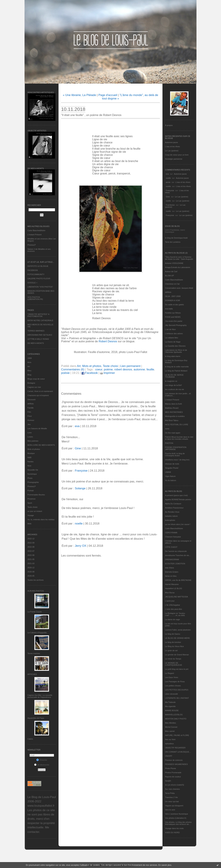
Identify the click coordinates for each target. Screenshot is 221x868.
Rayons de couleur (173, 777)
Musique (31, 453)
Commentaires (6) (73, 369)
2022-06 (31, 555)
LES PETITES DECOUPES (177, 690)
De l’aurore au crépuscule (176, 551)
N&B (29, 457)
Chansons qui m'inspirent (38, 395)
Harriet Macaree (172, 584)
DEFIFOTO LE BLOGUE (38, 266)
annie (168, 182)
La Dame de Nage (173, 342)
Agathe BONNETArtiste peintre (178, 499)
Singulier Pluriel (172, 468)
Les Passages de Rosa (175, 682)
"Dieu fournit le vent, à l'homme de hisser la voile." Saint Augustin (179, 258)
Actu (29, 362)
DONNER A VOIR (173, 300)
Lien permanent (130, 366)
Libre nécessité (171, 694)
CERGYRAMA (171, 533)
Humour (31, 420)
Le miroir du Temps (173, 659)
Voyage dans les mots (174, 828)
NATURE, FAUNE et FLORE (177, 735)
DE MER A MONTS (36, 343)
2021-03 (31, 563)
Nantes (30, 462)
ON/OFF (169, 756)
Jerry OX (80, 546)
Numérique (32, 474)
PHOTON (169, 443)
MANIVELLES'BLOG (174, 715)
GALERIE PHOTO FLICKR (39, 279)
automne (139, 369)
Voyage (31, 515)
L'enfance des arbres (174, 334)
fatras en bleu (171, 576)
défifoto (31, 404)
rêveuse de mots (172, 464)
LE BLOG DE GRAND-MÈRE (177, 638)
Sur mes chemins (172, 789)
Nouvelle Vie (33, 470)
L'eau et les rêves (172, 147)
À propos (169, 125)
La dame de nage (172, 619)
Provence (31, 499)
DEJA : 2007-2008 (173, 296)
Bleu (29, 371)
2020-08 (31, 572)
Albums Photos (36, 591)
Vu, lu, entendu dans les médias (41, 519)
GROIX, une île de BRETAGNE (178, 580)
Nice (29, 466)
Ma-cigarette (170, 706)
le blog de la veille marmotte (177, 367)
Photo (30, 478)
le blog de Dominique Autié (176, 238)
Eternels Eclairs (172, 572)
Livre (30, 433)
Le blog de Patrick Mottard (176, 371)
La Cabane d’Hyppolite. (37, 633)
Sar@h (168, 781)
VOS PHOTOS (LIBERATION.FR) (35, 298)
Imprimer (108, 373)
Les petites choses (173, 686)
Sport (30, 503)
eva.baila (169, 309)
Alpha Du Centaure (173, 504)
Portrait (30, 491)
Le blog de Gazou (173, 634)
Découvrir (32, 400)
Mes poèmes (33, 441)
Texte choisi (32, 507)
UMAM (168, 472)
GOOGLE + (32, 283)
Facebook (90, 373)
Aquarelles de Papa (36, 718)
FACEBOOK (33, 270)
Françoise (170, 190)
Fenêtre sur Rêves (173, 313)
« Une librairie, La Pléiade (79, 95)
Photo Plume (170, 768)
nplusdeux (169, 744)
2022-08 (31, 547)
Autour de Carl (171, 271)
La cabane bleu (172, 338)
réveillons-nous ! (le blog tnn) (177, 460)
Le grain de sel (171, 650)
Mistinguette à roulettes (175, 416)
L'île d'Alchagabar (173, 605)
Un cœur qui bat (172, 801)
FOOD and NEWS (173, 317)
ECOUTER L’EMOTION (175, 564)
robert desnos (123, 369)
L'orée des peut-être (174, 609)
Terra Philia (170, 793)
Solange (80, 488)
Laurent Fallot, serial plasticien (178, 630)
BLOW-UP (169, 276)
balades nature (171, 516)
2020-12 (31, 568)
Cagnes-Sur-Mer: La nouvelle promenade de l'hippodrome (40, 696)
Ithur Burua (170, 593)
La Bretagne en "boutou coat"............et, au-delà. (175, 614)
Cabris (30, 739)
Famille (30, 408)
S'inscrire (42, 760)
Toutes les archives (36, 580)
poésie (65, 373)
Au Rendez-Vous (172, 512)
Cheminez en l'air (172, 284)
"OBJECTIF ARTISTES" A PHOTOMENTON (38, 315)
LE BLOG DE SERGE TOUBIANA (174, 376)
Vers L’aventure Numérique (177, 814)
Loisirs (30, 437)
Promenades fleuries (36, 495)
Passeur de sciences (174, 760)
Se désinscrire (42, 765)
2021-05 (31, 559)
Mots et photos (34, 449)
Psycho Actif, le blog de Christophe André (175, 455)
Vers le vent (170, 810)
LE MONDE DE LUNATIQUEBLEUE (174, 664)
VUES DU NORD (172, 832)
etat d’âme (169, 568)
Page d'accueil (108, 95)
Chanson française (173, 537)
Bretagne (31, 383)
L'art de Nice (170, 329)
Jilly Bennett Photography (176, 325)
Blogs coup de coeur (36, 379)
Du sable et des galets (174, 305)
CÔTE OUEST (171, 547)
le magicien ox (171, 381)
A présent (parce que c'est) (176, 495)
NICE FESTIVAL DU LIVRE (177, 425)
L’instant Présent (34, 235)
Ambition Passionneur (174, 508)
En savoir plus (165, 865)
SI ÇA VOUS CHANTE (175, 785)
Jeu (29, 424)
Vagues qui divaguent (174, 806)
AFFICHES (32, 674)
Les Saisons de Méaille (37, 428)
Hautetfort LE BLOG (174, 588)
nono (167, 429)
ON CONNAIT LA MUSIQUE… (178, 752)
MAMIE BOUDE (172, 710)
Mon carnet (170, 731)
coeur (99, 369)
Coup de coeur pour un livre (177, 155)
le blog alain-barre (173, 356)
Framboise (170, 205)
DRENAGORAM (172, 559)
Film (29, 412)
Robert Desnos (108, 341)
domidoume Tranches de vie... (178, 555)
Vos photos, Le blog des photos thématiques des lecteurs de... (178, 823)
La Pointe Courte (35, 612)
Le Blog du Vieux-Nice (174, 646)
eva (167, 174)
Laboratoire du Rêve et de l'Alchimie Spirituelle (176, 351)
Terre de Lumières (173, 242)
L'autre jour (170, 601)
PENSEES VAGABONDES (176, 764)
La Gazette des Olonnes (175, 346)
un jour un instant (35, 511)
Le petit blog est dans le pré (177, 669)
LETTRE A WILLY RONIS (38, 339)
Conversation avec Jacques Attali (179, 288)
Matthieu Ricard (172, 408)
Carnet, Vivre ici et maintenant (40, 391)
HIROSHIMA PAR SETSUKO (40, 335)
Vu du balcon (171, 480)
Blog (29, 375)
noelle (168, 178)
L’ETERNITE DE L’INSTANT (177, 698)
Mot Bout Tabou (172, 420)
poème (108, 369)
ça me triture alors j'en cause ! (178, 524)
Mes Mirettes (170, 723)
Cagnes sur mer (34, 387)
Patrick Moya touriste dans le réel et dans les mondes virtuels (179, 438)
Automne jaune (171, 142)
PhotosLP (32, 245)
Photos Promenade (173, 773)
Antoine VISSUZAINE (174, 263)
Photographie (33, 482)
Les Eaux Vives (172, 677)
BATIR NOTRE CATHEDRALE (40, 320)
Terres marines (34, 653)
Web (29, 524)
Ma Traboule (170, 702)
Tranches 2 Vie (171, 797)
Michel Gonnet (171, 727)
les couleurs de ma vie (174, 389)
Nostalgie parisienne (174, 159)
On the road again (173, 433)
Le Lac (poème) (172, 151)
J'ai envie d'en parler (174, 321)
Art (29, 366)
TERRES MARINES (36, 331)
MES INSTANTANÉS (174, 412)
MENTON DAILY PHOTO (176, 719)
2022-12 (31, 539)
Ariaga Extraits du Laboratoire (178, 267)
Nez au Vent (170, 739)
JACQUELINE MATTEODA (176, 597)
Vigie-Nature (170, 476)
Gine (168, 197)
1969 (30, 358)
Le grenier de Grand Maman (177, 655)
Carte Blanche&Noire (36, 230)
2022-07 (31, 551)
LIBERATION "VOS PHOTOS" (40, 287)
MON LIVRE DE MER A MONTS (41, 445)
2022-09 (31, 543)
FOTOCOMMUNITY (36, 274)
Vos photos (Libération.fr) (176, 818)
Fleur (30, 416)
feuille (150, 369)
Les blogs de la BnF (173, 385)
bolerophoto (170, 520)
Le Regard (169, 673)
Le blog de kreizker (173, 642)
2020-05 (31, 576)
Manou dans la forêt (173, 404)
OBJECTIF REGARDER (175, 748)
